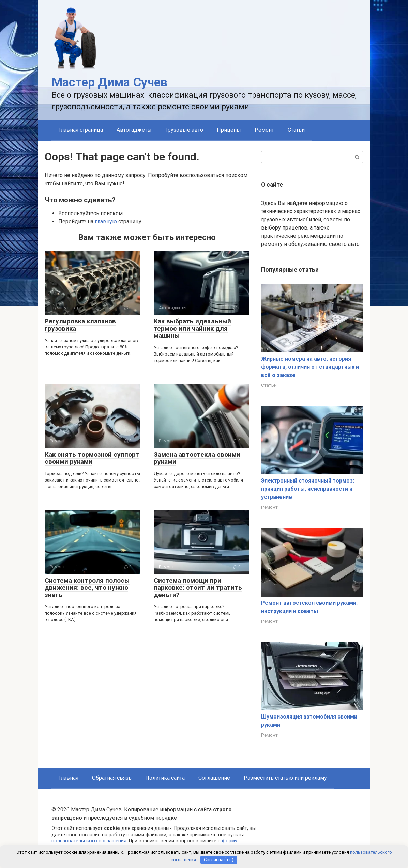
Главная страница (81, 130)
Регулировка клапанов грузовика (80, 325)
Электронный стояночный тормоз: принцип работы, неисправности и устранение (308, 489)
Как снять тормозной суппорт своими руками (92, 458)
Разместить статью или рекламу (285, 778)
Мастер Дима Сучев (110, 82)
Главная (68, 778)
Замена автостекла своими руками (197, 458)
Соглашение (214, 778)
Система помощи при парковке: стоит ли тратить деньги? (198, 588)
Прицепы (229, 130)
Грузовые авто (184, 130)
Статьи (296, 130)
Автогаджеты (134, 130)
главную (106, 222)
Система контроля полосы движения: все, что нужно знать (87, 588)
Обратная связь (112, 778)
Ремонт (264, 130)
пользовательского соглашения (89, 841)
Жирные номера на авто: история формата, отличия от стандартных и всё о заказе (310, 367)
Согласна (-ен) (219, 860)
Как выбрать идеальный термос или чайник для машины (192, 328)
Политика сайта (165, 778)
